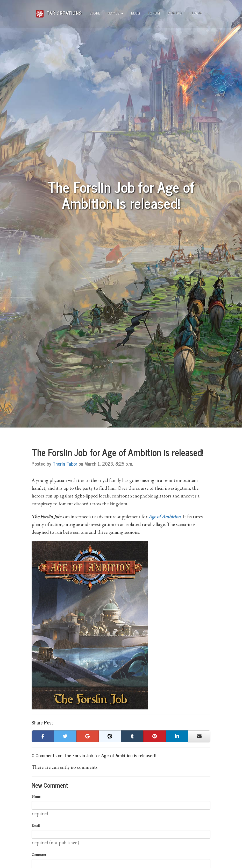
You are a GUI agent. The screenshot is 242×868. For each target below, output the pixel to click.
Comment (39, 855)
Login (197, 13)
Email (36, 826)
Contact (176, 13)
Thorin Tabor (65, 464)
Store (95, 13)
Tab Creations (59, 11)
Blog (136, 13)
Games (116, 13)
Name (36, 796)
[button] (43, 736)
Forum (154, 13)
